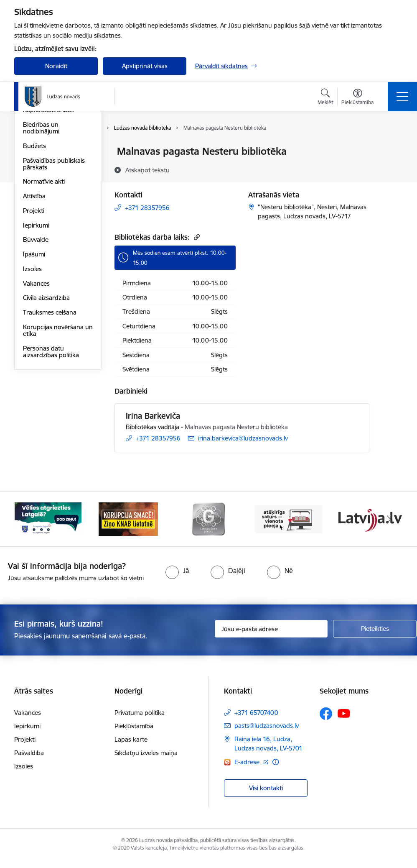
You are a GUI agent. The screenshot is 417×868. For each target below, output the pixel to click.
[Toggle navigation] (402, 97)
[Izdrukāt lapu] (391, 148)
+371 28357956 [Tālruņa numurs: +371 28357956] (147, 208)
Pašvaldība (29, 760)
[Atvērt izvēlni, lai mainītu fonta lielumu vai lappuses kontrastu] (357, 98)
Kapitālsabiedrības (48, 210)
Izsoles (32, 369)
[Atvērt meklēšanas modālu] (325, 98)
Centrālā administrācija (55, 181)
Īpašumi (34, 354)
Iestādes (35, 196)
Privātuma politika (140, 720)
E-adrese (248, 769)
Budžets (34, 246)
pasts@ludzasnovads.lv (267, 733)
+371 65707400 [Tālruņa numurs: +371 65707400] (256, 720)
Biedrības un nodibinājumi (41, 228)
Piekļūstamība (134, 734)
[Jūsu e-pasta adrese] (271, 636)
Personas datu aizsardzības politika (51, 452)
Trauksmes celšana (50, 412)
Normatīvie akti (44, 282)
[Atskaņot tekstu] (147, 170)
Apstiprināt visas (145, 66)
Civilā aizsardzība (46, 398)
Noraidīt (56, 66)
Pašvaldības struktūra (53, 166)
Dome (32, 152)
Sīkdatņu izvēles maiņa (146, 760)
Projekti (34, 311)
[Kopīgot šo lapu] (391, 169)
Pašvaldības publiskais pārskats (54, 264)
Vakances (36, 383)
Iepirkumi (36, 325)
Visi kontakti (266, 795)
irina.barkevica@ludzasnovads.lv (243, 438)
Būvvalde (36, 340)
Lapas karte (131, 747)
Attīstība (34, 296)
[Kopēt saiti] (196, 237)
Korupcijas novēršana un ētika (58, 430)
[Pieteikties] (375, 636)
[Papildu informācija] (276, 769)
